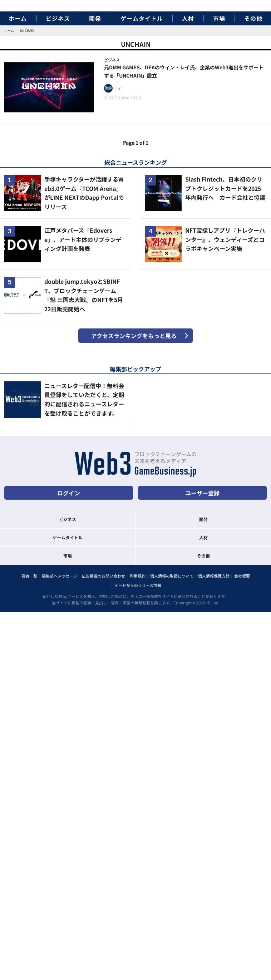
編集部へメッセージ (60, 576)
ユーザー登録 (202, 493)
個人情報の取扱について (172, 576)
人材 (188, 18)
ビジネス (58, 18)
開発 (95, 18)
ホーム (18, 18)
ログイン (69, 493)
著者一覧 (29, 576)
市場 (219, 18)
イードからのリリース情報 (138, 585)
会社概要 (242, 576)
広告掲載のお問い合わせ (104, 576)
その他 (253, 18)
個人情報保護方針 (214, 576)
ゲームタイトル (142, 18)
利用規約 (138, 576)
